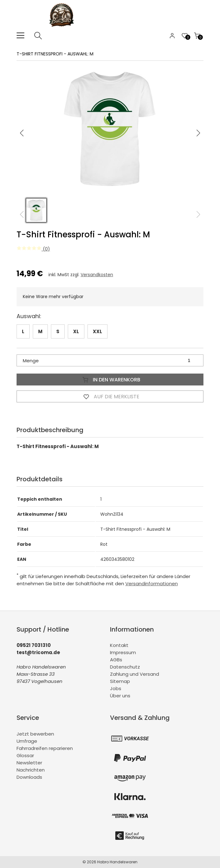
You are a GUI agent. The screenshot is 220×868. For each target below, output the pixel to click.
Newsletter (29, 763)
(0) (33, 249)
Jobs (116, 688)
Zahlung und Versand (135, 674)
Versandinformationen (152, 584)
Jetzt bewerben (35, 734)
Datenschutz (125, 667)
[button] (198, 133)
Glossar (25, 755)
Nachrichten (31, 770)
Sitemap (120, 681)
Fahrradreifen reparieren (45, 748)
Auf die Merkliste (110, 396)
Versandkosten (97, 275)
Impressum (123, 652)
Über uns (120, 696)
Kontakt (119, 645)
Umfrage (27, 741)
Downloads (29, 777)
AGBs (116, 660)
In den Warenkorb (110, 380)
